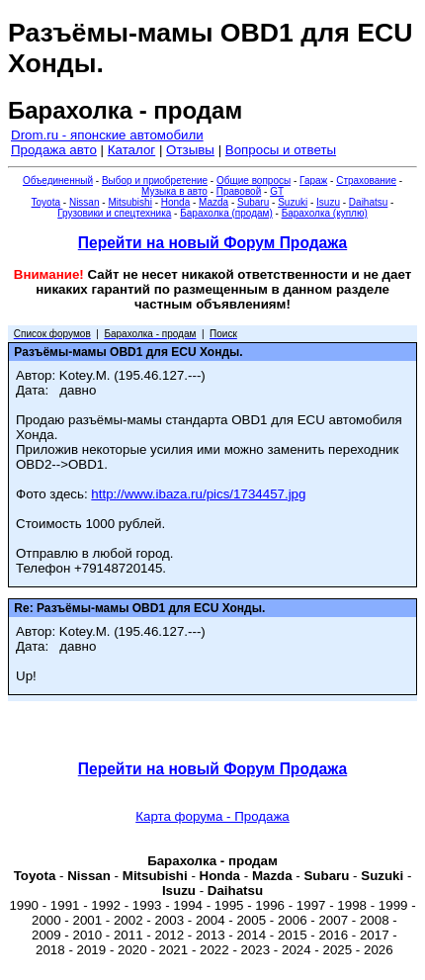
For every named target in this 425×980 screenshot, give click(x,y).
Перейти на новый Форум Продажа (212, 243)
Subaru (253, 202)
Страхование (366, 180)
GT (277, 191)
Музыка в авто (174, 191)
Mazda (213, 202)
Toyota (46, 202)
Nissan (85, 202)
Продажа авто (54, 150)
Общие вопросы (254, 180)
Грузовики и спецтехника (114, 213)
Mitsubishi (129, 202)
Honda (175, 202)
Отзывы (190, 150)
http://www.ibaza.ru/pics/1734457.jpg (198, 494)
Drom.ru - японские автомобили (107, 135)
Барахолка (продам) (226, 213)
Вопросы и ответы (281, 150)
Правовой (239, 191)
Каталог (131, 150)
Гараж (313, 180)
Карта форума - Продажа (212, 816)
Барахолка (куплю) (325, 213)
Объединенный (58, 180)
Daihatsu (368, 202)
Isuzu (328, 202)
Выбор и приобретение (155, 180)
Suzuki (293, 202)
